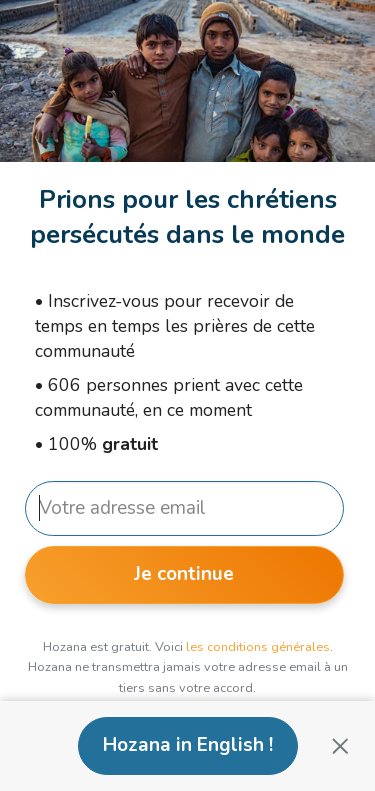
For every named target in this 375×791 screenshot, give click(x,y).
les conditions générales (258, 647)
